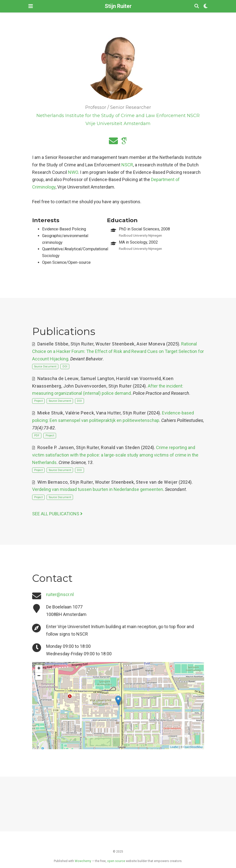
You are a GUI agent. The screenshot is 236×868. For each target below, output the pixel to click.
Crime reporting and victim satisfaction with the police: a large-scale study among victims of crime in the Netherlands (115, 455)
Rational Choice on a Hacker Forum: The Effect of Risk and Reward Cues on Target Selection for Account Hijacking (118, 351)
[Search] (197, 6)
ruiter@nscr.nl (60, 594)
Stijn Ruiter (118, 6)
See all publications (57, 514)
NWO (73, 172)
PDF (37, 435)
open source (116, 861)
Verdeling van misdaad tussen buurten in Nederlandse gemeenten (98, 489)
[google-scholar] (124, 143)
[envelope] (113, 143)
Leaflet (174, 747)
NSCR (127, 165)
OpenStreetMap (193, 747)
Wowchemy (83, 861)
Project (38, 401)
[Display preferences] (206, 6)
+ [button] (39, 669)
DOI (65, 367)
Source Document (45, 367)
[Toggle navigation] (31, 6)
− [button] (39, 676)
